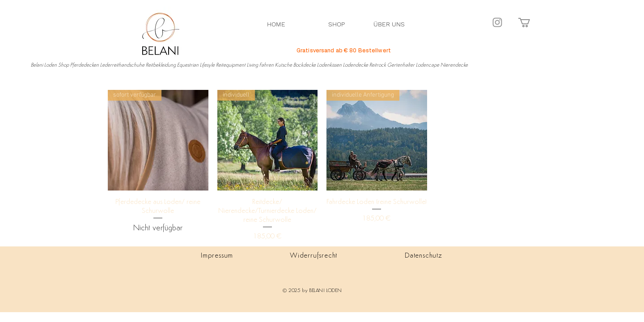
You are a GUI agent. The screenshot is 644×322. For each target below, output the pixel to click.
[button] (530, 23)
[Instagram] (497, 22)
